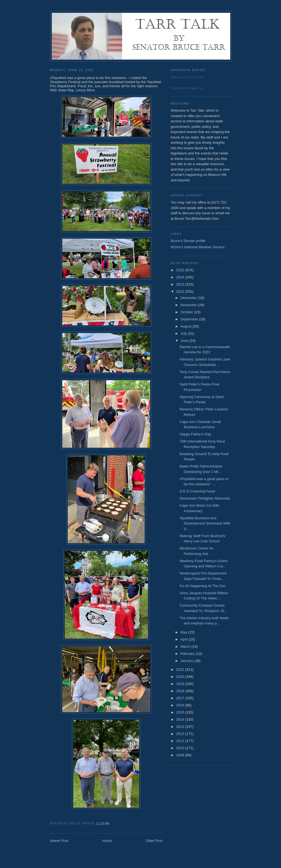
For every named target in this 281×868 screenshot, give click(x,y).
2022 (181, 291)
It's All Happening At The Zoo (202, 586)
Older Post (154, 841)
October (187, 312)
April (185, 639)
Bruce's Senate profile (188, 241)
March (186, 646)
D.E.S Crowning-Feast (197, 491)
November (189, 305)
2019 (181, 684)
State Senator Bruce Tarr (187, 77)
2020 (181, 677)
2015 (181, 712)
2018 (181, 691)
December (189, 298)
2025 (181, 270)
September (190, 319)
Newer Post (59, 841)
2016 (181, 705)
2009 (181, 755)
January (187, 661)
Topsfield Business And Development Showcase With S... (205, 523)
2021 (181, 670)
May (184, 632)
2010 (181, 748)
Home (107, 841)
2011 (181, 741)
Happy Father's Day (195, 434)
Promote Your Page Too (187, 88)
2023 (181, 284)
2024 (181, 277)
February (188, 654)
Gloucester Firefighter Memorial (204, 498)
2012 (181, 734)
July (184, 333)
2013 (181, 727)
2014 (181, 719)
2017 (181, 698)
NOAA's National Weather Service (198, 247)
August (187, 326)
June (185, 341)
